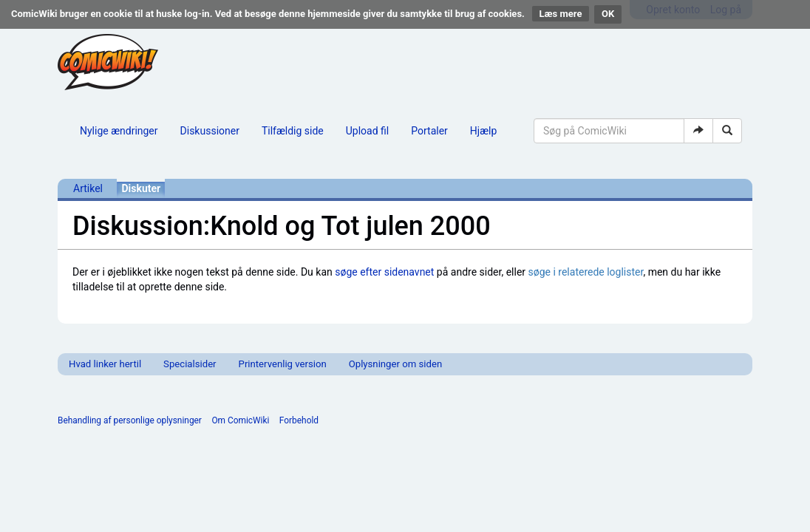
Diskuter (141, 188)
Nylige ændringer (119, 131)
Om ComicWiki (240, 420)
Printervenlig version (283, 364)
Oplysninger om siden (395, 364)
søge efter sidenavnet (384, 272)
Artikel (88, 188)
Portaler (429, 131)
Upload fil (367, 131)
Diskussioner (210, 131)
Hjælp (483, 131)
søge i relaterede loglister (586, 272)
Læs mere (561, 14)
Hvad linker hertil (105, 364)
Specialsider (190, 364)
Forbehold (299, 420)
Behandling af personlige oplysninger (130, 420)
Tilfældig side (293, 131)
